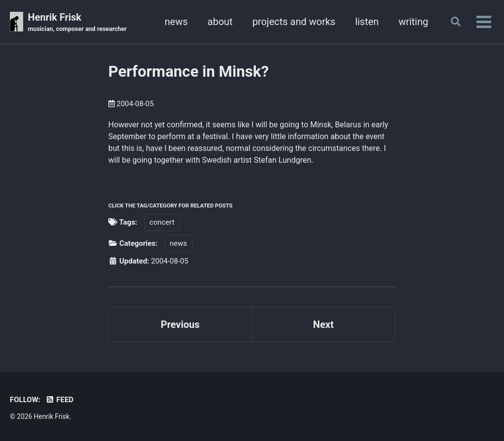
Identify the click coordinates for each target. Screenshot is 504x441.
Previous (180, 324)
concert (162, 222)
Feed (59, 400)
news (176, 22)
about (220, 22)
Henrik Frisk (78, 23)
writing (413, 22)
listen (367, 22)
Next (323, 324)
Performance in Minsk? (189, 72)
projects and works (294, 22)
